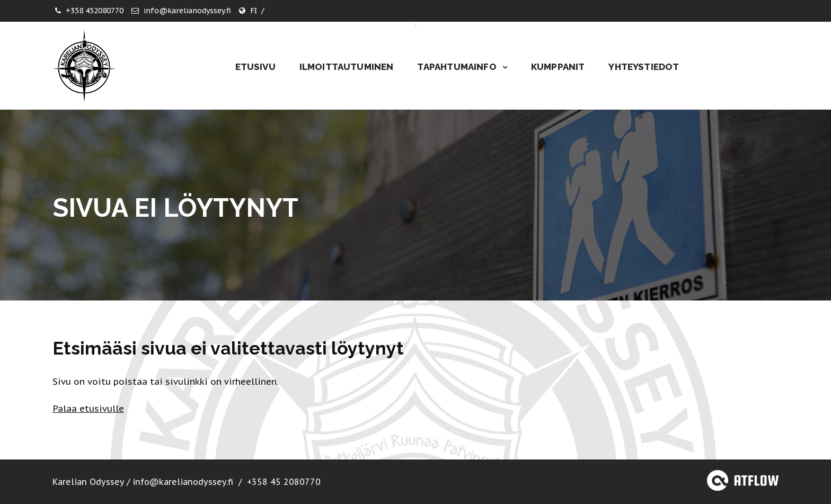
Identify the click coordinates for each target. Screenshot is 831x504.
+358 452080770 (95, 11)
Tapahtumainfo (458, 67)
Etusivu (255, 67)
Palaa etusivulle (88, 409)
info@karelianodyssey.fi (187, 11)
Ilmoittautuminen (347, 67)
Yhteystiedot (644, 67)
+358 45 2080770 (284, 482)
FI (254, 11)
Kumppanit (558, 67)
